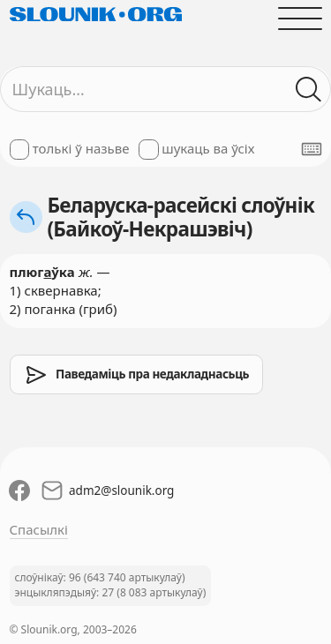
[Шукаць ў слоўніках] (308, 90)
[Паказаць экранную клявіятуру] (312, 149)
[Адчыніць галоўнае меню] (300, 18)
